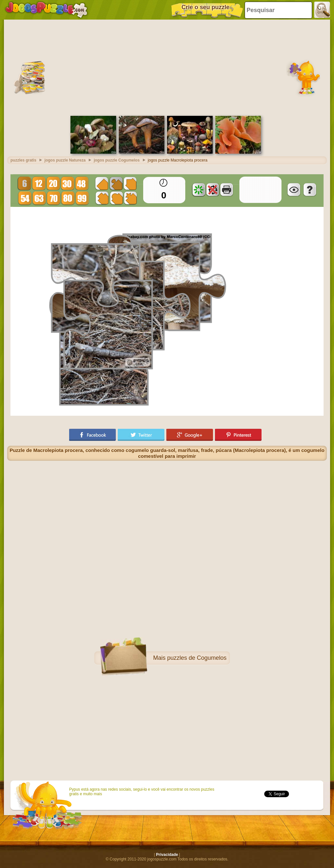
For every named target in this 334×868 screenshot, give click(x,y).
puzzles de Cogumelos (197, 658)
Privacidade (167, 855)
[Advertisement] (167, 67)
